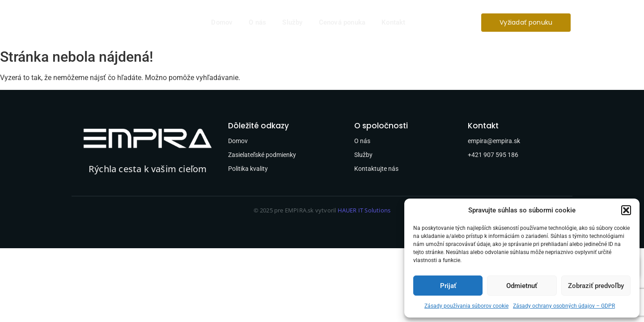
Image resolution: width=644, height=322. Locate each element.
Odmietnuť (522, 286)
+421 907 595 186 (493, 155)
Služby (292, 22)
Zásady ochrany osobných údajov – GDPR (564, 306)
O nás (257, 22)
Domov (222, 22)
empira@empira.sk (494, 141)
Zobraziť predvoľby (596, 286)
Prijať (448, 286)
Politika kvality (248, 169)
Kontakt (393, 22)
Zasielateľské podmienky (262, 155)
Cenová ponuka (342, 22)
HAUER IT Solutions (364, 210)
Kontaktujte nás (376, 169)
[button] (626, 210)
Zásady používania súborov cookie (466, 306)
